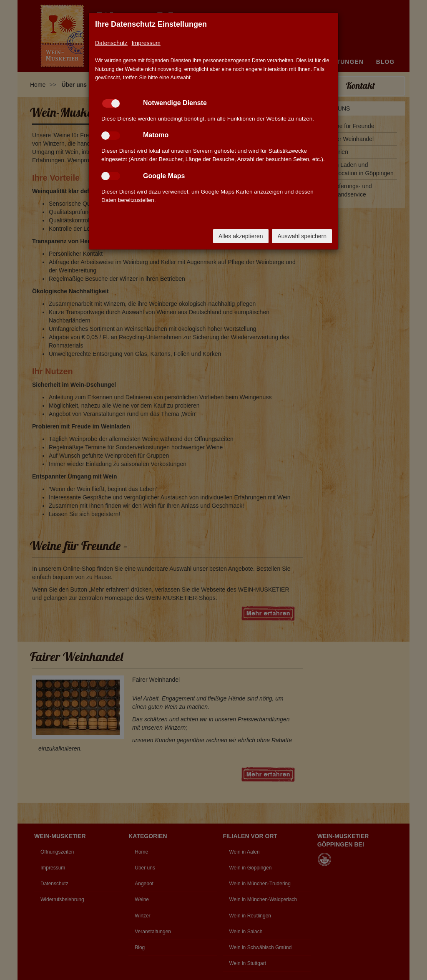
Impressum (146, 43)
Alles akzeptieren (241, 236)
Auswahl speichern (302, 236)
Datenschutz (111, 43)
